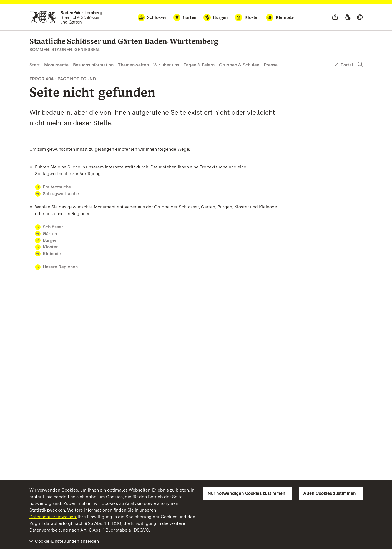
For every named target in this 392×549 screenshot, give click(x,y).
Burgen (50, 240)
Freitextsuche (60, 187)
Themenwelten (133, 65)
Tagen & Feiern (199, 65)
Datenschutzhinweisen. (53, 517)
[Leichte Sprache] (335, 17)
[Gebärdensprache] (347, 17)
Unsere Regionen (60, 267)
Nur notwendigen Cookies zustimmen (247, 493)
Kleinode (52, 254)
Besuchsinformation (93, 65)
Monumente (56, 65)
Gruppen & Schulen (239, 65)
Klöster (50, 247)
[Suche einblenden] (360, 64)
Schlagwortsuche (61, 194)
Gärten (50, 234)
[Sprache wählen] (360, 17)
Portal (344, 65)
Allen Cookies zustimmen (330, 493)
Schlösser (53, 227)
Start (35, 65)
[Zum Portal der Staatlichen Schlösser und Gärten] (66, 17)
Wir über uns (166, 65)
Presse (271, 65)
